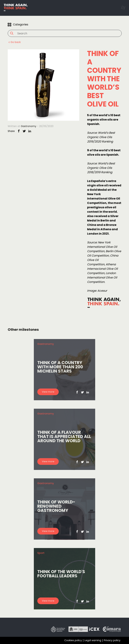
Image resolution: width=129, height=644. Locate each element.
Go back (14, 42)
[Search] (63, 33)
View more (48, 392)
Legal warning (93, 640)
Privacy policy (112, 640)
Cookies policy (73, 640)
